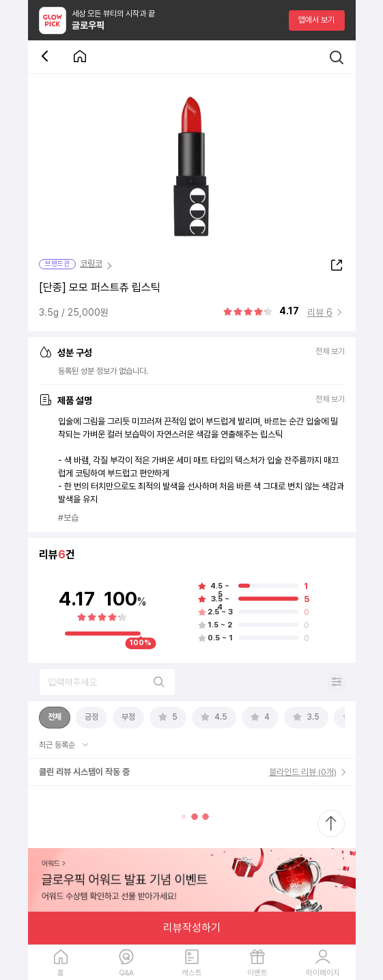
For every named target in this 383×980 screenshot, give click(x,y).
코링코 (91, 263)
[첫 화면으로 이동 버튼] (80, 57)
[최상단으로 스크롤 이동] (331, 824)
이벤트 (257, 973)
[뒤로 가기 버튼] (47, 57)
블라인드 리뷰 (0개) (303, 772)
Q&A (126, 973)
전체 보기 (330, 352)
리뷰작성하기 (192, 928)
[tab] (55, 718)
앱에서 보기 (316, 20)
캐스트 (192, 973)
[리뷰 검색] (107, 682)
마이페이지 (323, 973)
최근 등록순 (58, 745)
